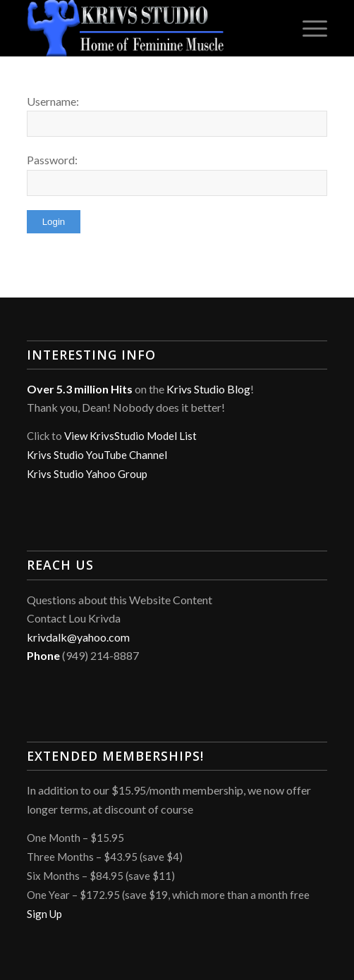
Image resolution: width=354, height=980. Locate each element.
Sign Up (44, 914)
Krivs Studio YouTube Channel (97, 455)
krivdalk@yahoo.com (78, 637)
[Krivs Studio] (147, 28)
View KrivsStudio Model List (130, 436)
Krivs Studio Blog (208, 389)
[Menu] (308, 28)
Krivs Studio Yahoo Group (87, 474)
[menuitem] (308, 28)
